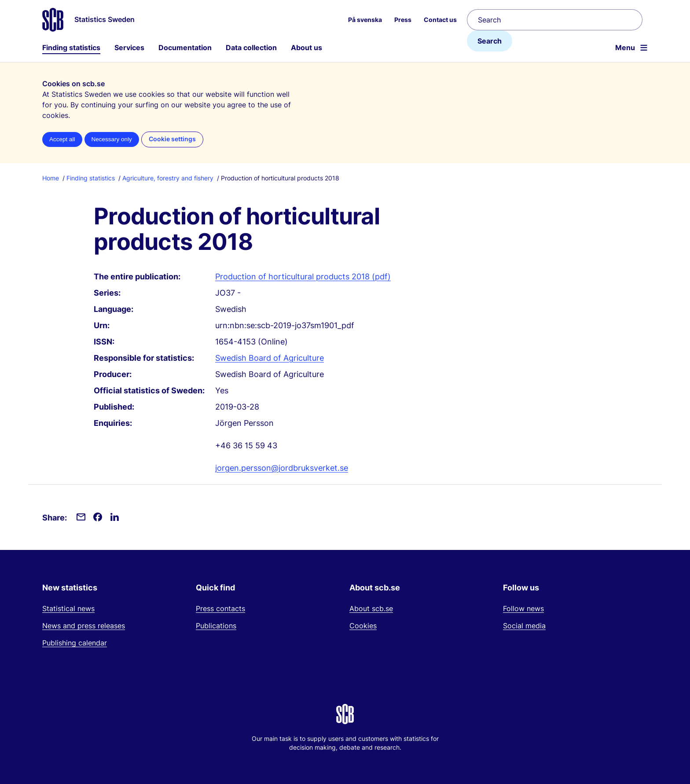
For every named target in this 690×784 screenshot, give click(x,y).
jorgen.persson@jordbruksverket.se (282, 468)
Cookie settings (172, 139)
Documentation (185, 48)
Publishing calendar (75, 643)
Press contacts (220, 608)
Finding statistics (71, 48)
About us (306, 48)
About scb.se (371, 608)
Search (490, 41)
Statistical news (68, 608)
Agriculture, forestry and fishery (168, 178)
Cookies (363, 626)
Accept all (62, 139)
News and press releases (84, 626)
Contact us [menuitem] (440, 20)
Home (51, 178)
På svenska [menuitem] (365, 20)
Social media (524, 626)
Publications (216, 626)
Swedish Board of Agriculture (270, 358)
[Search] (555, 20)
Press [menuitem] (403, 20)
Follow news (523, 608)
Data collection (251, 48)
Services (129, 48)
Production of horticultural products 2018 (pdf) (303, 277)
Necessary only (112, 139)
